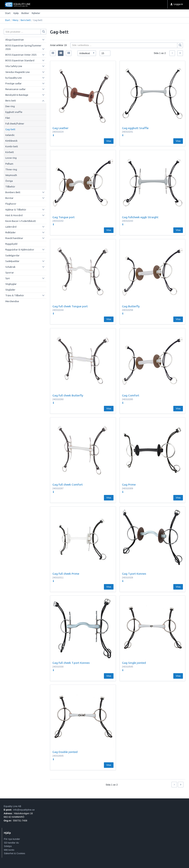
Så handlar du (11, 843)
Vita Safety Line (14, 66)
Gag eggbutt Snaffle (135, 128)
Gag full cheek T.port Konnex (71, 663)
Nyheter (36, 13)
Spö (8, 278)
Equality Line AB (12, 806)
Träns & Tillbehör (15, 295)
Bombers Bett (13, 192)
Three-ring (11, 169)
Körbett (10, 152)
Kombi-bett (12, 146)
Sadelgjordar (12, 255)
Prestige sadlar (13, 83)
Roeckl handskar (14, 238)
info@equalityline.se (24, 810)
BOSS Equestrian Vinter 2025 (21, 55)
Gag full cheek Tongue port (70, 306)
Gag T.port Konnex (134, 574)
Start (8, 13)
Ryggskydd (11, 244)
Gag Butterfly (131, 306)
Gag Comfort (131, 395)
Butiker (25, 13)
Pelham (9, 164)
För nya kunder (12, 839)
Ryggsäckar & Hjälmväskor (20, 249)
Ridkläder (11, 232)
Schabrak (10, 267)
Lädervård (11, 227)
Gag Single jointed (134, 663)
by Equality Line (14, 78)
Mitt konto (9, 850)
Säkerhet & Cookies (14, 853)
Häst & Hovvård (14, 215)
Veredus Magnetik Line (18, 72)
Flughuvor (11, 204)
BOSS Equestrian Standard (20, 60)
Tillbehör (10, 187)
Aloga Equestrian (15, 40)
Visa (109, 141)
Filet (8, 118)
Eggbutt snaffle (14, 112)
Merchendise (12, 301)
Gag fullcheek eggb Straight (140, 217)
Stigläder (10, 290)
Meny (15, 20)
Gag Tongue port (63, 217)
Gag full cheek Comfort (68, 484)
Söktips (8, 846)
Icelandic (10, 135)
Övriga (9, 181)
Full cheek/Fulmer (15, 124)
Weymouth (11, 175)
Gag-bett (10, 129)
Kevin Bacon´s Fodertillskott (21, 221)
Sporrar (10, 273)
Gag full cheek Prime (66, 574)
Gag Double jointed (65, 752)
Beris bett (26, 20)
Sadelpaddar (12, 261)
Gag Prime (129, 484)
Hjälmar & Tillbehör (16, 210)
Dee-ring (10, 106)
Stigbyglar (11, 284)
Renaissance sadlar (16, 89)
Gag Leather (60, 128)
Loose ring (11, 158)
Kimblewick (11, 141)
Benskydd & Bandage (17, 95)
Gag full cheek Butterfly (68, 395)
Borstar (9, 198)
